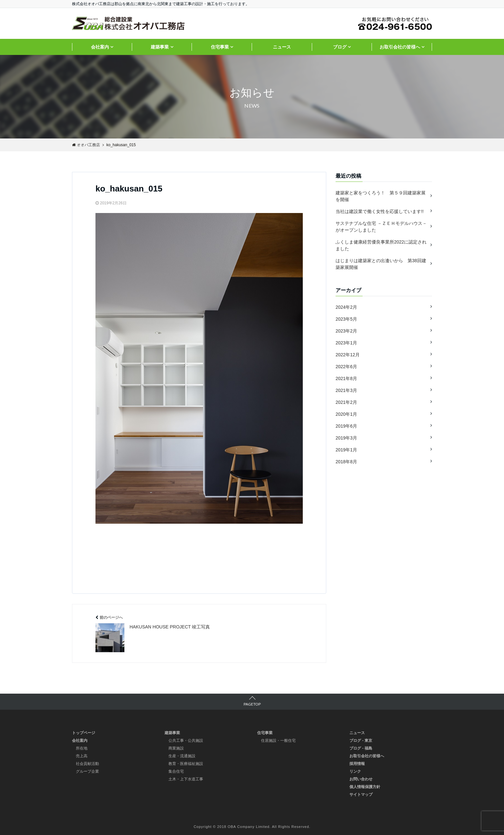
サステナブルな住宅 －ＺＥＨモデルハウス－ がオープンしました (381, 227)
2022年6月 (346, 367)
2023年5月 (346, 319)
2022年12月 (348, 355)
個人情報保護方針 (365, 787)
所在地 (82, 748)
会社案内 (100, 47)
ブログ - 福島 (361, 748)
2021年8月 (346, 378)
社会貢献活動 (87, 764)
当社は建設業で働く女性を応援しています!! (380, 211)
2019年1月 (346, 450)
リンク (355, 771)
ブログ (340, 47)
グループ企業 (87, 771)
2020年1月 (346, 414)
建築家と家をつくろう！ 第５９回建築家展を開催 (381, 196)
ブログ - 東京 (361, 741)
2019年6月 (346, 426)
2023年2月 (346, 331)
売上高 (82, 756)
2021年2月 (346, 402)
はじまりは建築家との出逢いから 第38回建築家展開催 (381, 264)
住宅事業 (220, 47)
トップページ (84, 733)
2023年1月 (346, 343)
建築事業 (160, 47)
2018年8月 (346, 462)
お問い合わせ (361, 779)
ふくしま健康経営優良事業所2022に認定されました (381, 245)
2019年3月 (346, 438)
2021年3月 (346, 390)
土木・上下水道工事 (186, 779)
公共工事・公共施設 (186, 741)
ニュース (282, 47)
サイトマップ (361, 795)
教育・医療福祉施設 (186, 764)
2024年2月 (346, 307)
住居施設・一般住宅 (278, 741)
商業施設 (176, 748)
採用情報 (357, 764)
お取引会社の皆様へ (400, 47)
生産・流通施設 (182, 756)
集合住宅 (176, 771)
